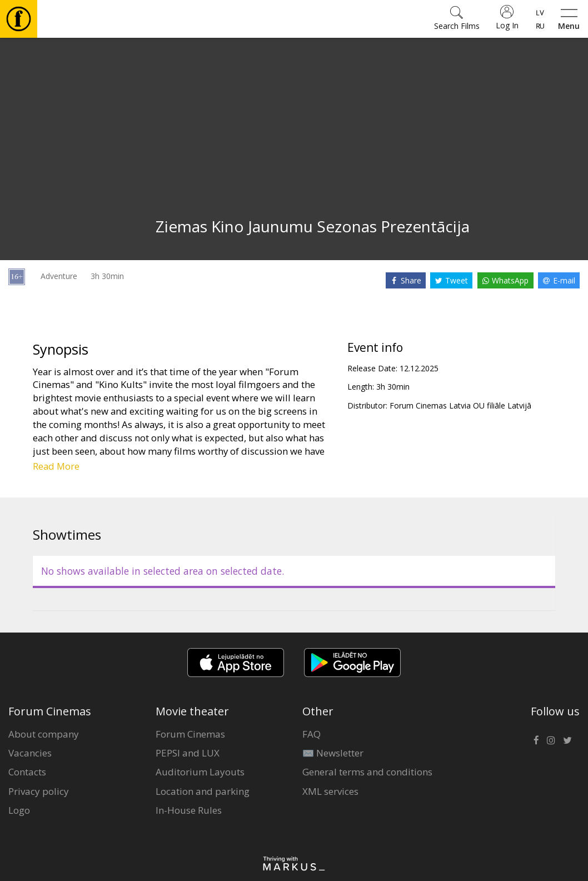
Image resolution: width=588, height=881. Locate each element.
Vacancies (30, 753)
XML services (330, 791)
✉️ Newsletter (333, 753)
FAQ (312, 734)
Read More (56, 466)
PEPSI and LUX (188, 753)
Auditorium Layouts (200, 772)
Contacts (27, 772)
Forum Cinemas (190, 734)
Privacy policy (39, 791)
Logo (19, 810)
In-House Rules (189, 810)
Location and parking (203, 791)
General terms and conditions (367, 772)
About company (44, 734)
